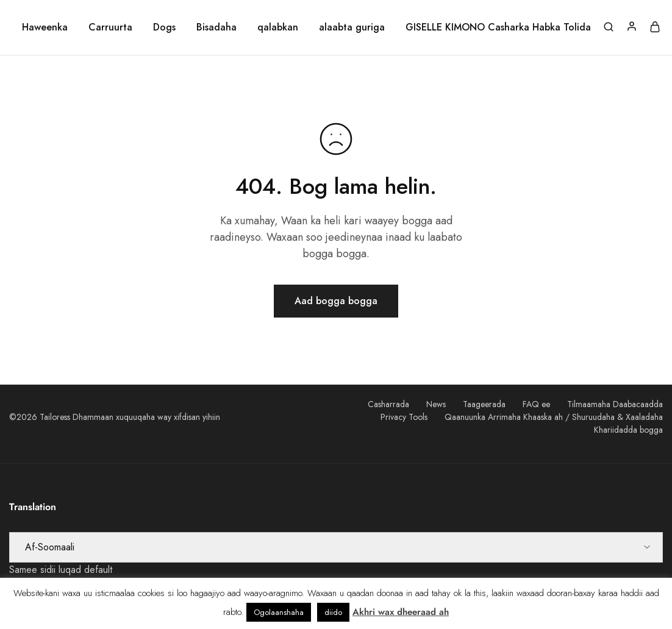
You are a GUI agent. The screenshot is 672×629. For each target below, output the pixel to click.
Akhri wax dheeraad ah (401, 612)
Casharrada (388, 404)
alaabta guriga (352, 27)
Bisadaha (216, 27)
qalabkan (278, 27)
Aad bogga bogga (336, 301)
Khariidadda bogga (628, 430)
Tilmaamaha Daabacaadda (615, 404)
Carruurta (110, 27)
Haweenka (45, 27)
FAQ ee (536, 404)
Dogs (164, 27)
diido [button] (333, 612)
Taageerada (484, 404)
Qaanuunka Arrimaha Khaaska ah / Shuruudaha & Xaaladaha (554, 417)
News (436, 404)
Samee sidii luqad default (61, 570)
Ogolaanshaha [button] (279, 612)
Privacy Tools (404, 417)
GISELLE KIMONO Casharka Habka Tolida (498, 27)
